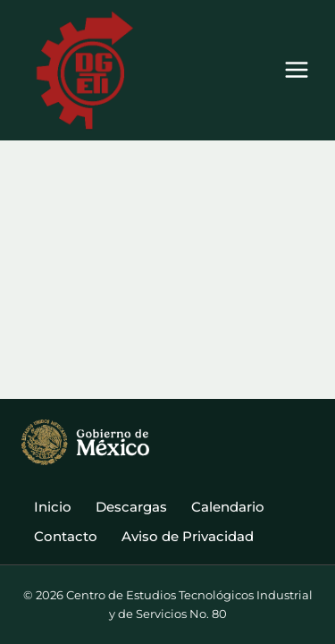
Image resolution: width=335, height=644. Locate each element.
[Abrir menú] (296, 70)
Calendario (228, 507)
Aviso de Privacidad (188, 536)
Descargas (131, 507)
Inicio (53, 507)
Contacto (66, 536)
